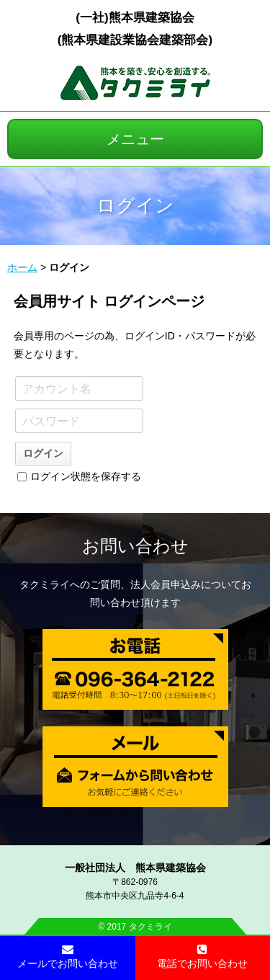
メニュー (135, 139)
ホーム (22, 267)
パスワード (51, 421)
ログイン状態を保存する (79, 476)
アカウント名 (57, 389)
